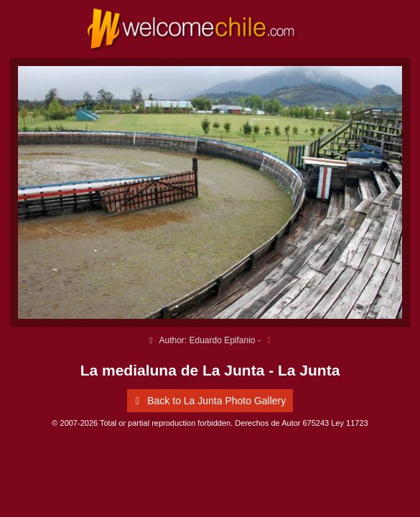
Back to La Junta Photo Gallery (208, 401)
